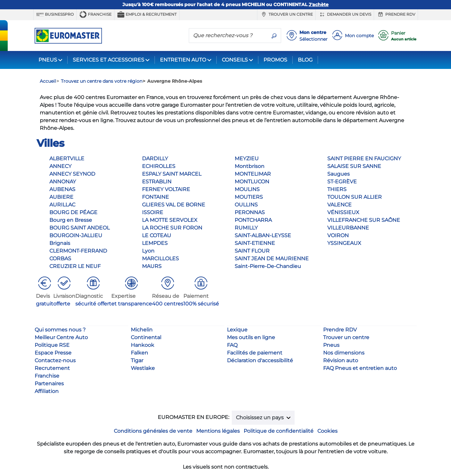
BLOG (305, 60)
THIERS (337, 189)
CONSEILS (235, 60)
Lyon (148, 251)
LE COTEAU (157, 235)
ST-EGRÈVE (342, 182)
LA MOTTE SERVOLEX (170, 220)
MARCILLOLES (160, 259)
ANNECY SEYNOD (72, 174)
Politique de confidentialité (279, 431)
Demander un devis (345, 14)
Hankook (142, 345)
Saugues (338, 174)
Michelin (142, 330)
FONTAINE (155, 197)
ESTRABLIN (157, 182)
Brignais (60, 243)
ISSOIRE (153, 212)
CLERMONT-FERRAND (78, 251)
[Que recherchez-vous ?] (228, 35)
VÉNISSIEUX (343, 212)
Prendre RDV (396, 14)
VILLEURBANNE (348, 228)
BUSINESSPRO (55, 14)
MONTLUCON (252, 182)
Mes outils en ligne (251, 337)
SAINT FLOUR (252, 251)
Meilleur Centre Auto (61, 337)
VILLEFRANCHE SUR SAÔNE (364, 220)
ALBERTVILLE (67, 159)
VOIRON (338, 235)
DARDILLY (155, 159)
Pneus (331, 345)
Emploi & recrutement (147, 14)
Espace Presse (53, 353)
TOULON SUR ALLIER (355, 197)
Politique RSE (52, 345)
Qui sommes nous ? (60, 330)
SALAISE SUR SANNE (354, 166)
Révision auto (341, 360)
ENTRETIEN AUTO (183, 60)
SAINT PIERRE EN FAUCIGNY (364, 159)
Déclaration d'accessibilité (260, 360)
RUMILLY (246, 228)
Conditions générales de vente (153, 431)
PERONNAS (250, 212)
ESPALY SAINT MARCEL (172, 174)
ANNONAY (63, 182)
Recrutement (52, 368)
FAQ (232, 345)
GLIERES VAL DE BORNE (174, 205)
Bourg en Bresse (71, 220)
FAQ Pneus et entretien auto (360, 368)
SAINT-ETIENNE (255, 243)
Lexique (237, 330)
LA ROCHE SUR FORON (172, 228)
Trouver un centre (286, 14)
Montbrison (250, 166)
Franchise (95, 14)
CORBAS (60, 259)
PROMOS (275, 60)
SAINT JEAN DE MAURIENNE (272, 259)
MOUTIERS (249, 197)
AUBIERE (61, 197)
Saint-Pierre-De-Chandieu (268, 266)
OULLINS (246, 205)
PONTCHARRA (253, 220)
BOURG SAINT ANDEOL (79, 228)
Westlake (143, 368)
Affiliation (47, 391)
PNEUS (48, 60)
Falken (139, 353)
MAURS (152, 266)
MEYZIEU (247, 159)
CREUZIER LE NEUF (75, 266)
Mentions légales (218, 431)
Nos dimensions (344, 353)
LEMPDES (155, 243)
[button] (45, 292)
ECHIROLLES (159, 166)
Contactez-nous (55, 360)
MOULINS (247, 189)
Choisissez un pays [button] (260, 418)
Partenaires (49, 384)
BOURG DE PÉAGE (73, 212)
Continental (146, 337)
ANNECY (60, 166)
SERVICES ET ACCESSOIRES (109, 60)
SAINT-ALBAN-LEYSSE (263, 235)
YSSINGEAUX (344, 243)
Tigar (137, 360)
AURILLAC (62, 205)
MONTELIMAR (253, 174)
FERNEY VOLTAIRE (166, 189)
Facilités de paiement (255, 353)
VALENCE (339, 205)
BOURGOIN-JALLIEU (76, 235)
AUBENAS (62, 189)
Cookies (327, 431)
